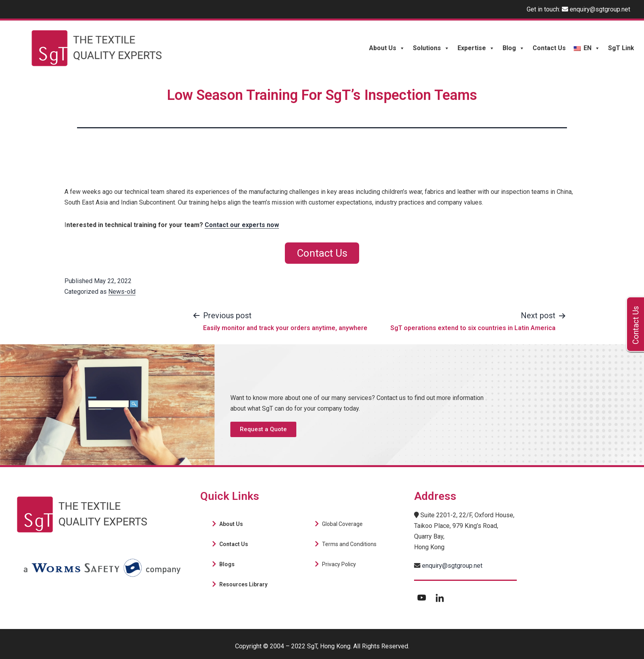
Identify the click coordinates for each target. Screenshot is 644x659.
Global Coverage (342, 524)
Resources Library (243, 584)
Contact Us (549, 48)
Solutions (431, 48)
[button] (263, 429)
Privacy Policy (339, 564)
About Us (387, 48)
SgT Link (621, 48)
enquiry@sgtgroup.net (600, 9)
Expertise (476, 48)
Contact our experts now (242, 225)
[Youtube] (422, 597)
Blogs (227, 564)
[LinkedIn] (440, 597)
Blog (514, 48)
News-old (122, 292)
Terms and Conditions (349, 544)
